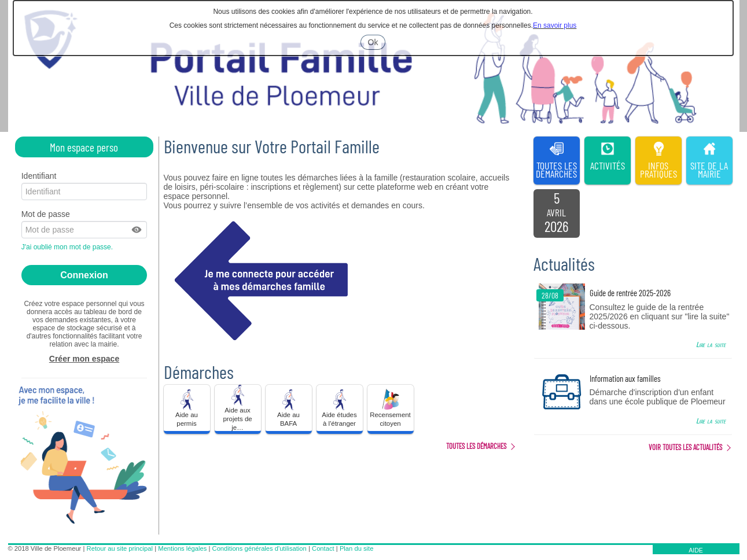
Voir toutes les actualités (685, 447)
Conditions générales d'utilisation (260, 548)
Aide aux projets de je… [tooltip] (237, 408)
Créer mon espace (84, 359)
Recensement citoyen (390, 407)
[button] (137, 230)
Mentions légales (182, 548)
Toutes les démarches (476, 446)
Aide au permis (187, 407)
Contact (323, 548)
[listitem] (557, 213)
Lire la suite (711, 345)
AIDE (696, 550)
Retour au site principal (120, 548)
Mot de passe (46, 214)
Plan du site (356, 548)
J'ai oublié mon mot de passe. (68, 247)
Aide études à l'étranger (339, 407)
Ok (377, 43)
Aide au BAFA (289, 407)
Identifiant (39, 176)
